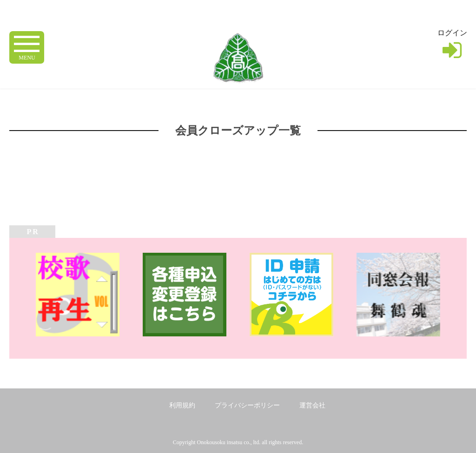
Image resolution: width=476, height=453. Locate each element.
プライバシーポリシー (247, 405)
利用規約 (182, 405)
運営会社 (312, 405)
